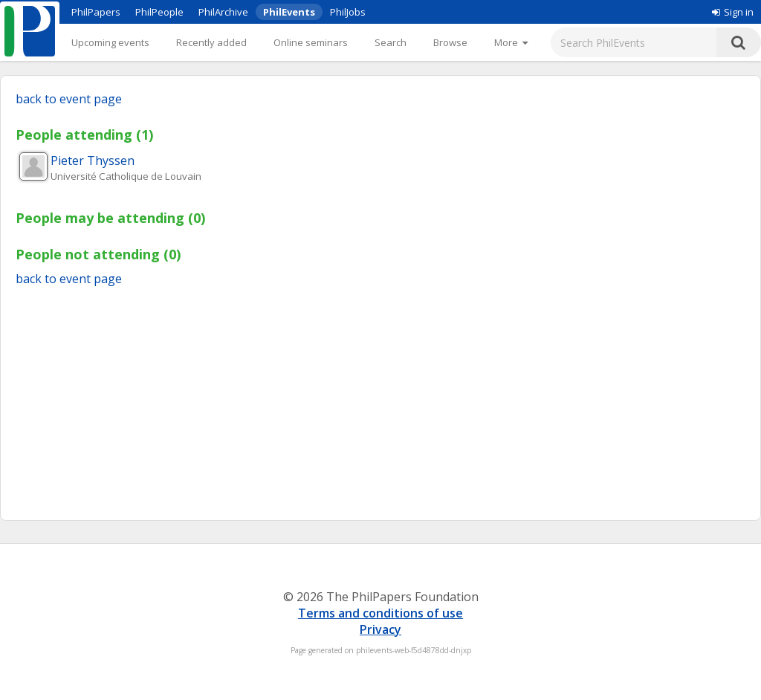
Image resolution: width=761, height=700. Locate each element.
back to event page (69, 99)
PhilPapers (96, 12)
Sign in (733, 12)
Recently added (211, 42)
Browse (450, 42)
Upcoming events (110, 42)
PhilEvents (289, 12)
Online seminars (311, 42)
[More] (511, 42)
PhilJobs (348, 12)
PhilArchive (223, 12)
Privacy (380, 629)
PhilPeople (159, 12)
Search (391, 42)
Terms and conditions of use (380, 613)
